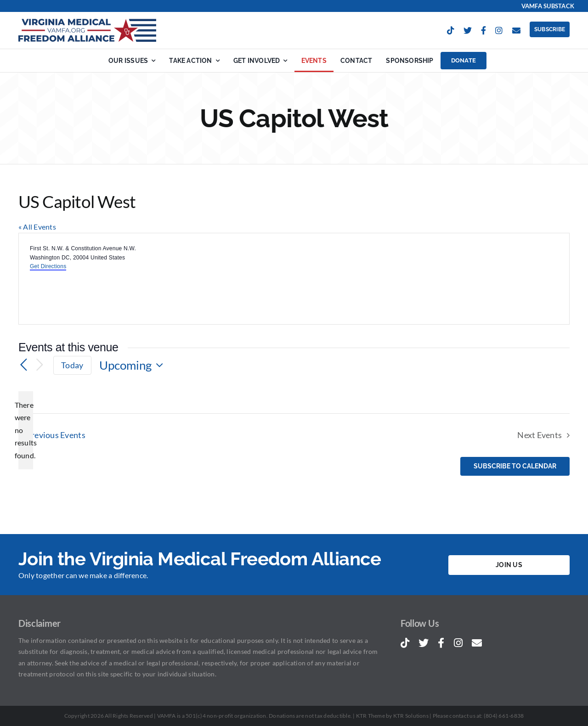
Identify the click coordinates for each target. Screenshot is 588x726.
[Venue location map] (431, 279)
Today (72, 365)
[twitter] (468, 30)
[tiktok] (451, 30)
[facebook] (483, 30)
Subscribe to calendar (515, 466)
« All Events (37, 227)
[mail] (516, 30)
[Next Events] (40, 365)
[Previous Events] (24, 365)
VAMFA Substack (548, 6)
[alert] (26, 430)
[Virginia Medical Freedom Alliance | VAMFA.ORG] (87, 22)
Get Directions (48, 266)
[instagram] (499, 30)
